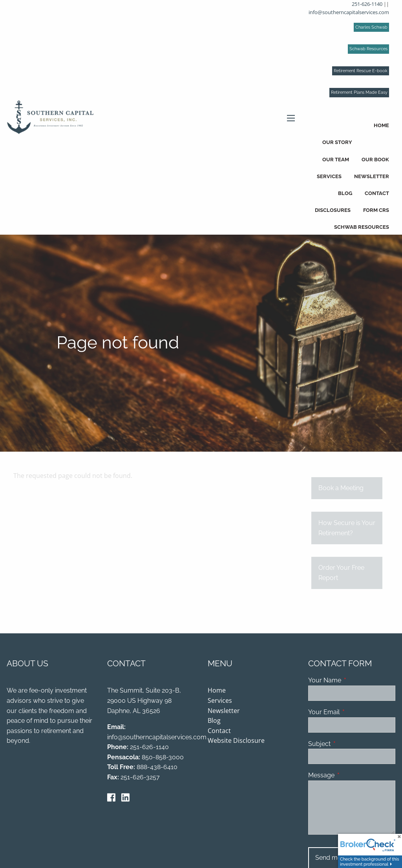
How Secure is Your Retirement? (347, 529)
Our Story (337, 142)
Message (352, 776)
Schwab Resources (368, 49)
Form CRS (376, 210)
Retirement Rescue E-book (361, 71)
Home (381, 125)
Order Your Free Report (341, 573)
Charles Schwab (371, 27)
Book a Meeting (341, 489)
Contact (377, 193)
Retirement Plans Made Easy (359, 92)
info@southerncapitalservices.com (349, 12)
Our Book (375, 160)
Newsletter (372, 176)
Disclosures (333, 210)
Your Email (352, 712)
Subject (350, 744)
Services (329, 176)
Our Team (336, 160)
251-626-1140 (367, 4)
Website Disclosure (236, 741)
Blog (345, 193)
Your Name (352, 681)
